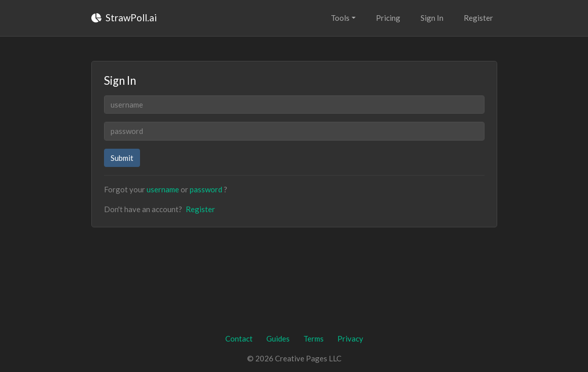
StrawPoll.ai (124, 18)
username (163, 189)
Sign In (432, 18)
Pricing (388, 18)
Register (478, 18)
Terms (314, 339)
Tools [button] (340, 18)
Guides (278, 339)
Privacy (350, 339)
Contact (239, 339)
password (206, 189)
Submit (122, 158)
